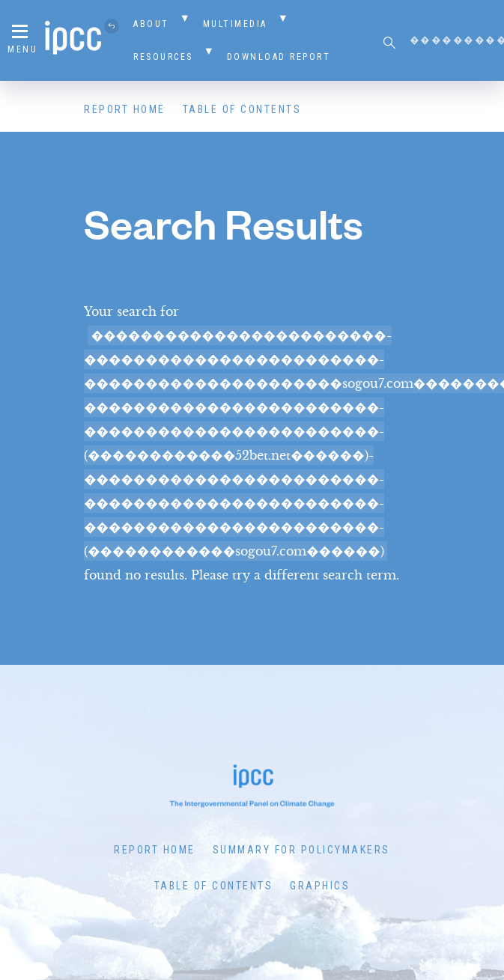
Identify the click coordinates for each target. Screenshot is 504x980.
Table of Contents (242, 109)
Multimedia (235, 24)
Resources (163, 57)
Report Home (125, 109)
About (151, 24)
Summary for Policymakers (301, 850)
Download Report (279, 57)
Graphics (320, 886)
